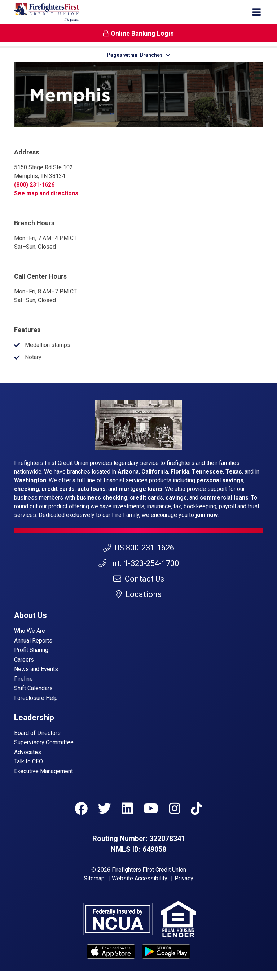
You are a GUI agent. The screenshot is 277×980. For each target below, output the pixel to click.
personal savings (220, 480)
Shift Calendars (33, 688)
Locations (139, 594)
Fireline (23, 679)
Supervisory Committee (44, 742)
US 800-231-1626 (139, 548)
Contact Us (139, 579)
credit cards (58, 489)
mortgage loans (140, 489)
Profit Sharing (31, 650)
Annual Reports (33, 641)
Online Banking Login (138, 33)
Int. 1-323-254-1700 (139, 563)
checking (27, 489)
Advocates (28, 752)
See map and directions (46, 193)
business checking (102, 498)
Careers (24, 660)
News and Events (36, 669)
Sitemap (94, 878)
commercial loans (224, 498)
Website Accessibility (140, 878)
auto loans (91, 489)
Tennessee (207, 472)
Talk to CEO (28, 761)
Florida (180, 472)
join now (207, 515)
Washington (30, 480)
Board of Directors (37, 733)
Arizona (128, 472)
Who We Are (30, 631)
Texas (234, 472)
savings (176, 498)
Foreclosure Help (36, 698)
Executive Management (43, 771)
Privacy (184, 878)
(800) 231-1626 (34, 185)
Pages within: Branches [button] (138, 55)
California (155, 472)
